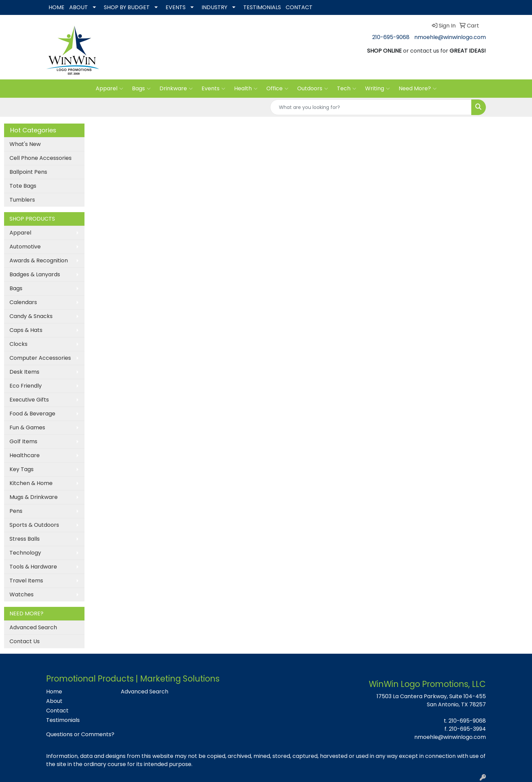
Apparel (109, 89)
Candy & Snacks (31, 316)
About (54, 701)
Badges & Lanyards (35, 274)
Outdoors (313, 89)
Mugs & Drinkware (34, 497)
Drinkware (176, 89)
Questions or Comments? (80, 734)
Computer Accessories (40, 358)
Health (246, 89)
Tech (347, 89)
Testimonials (63, 720)
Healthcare (25, 455)
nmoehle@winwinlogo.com (450, 37)
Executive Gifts (29, 400)
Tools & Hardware (33, 567)
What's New (25, 144)
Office (277, 89)
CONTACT (299, 7)
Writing (377, 89)
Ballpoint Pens (28, 172)
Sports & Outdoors (34, 525)
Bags (141, 89)
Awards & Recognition (39, 260)
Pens (16, 511)
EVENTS (176, 7)
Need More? (418, 89)
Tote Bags (23, 186)
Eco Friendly (26, 386)
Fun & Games (27, 427)
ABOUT (79, 7)
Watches (22, 594)
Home (54, 692)
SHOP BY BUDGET (127, 7)
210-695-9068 (391, 37)
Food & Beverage (32, 414)
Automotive (25, 247)
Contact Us (25, 641)
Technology (25, 553)
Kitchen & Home (31, 483)
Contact (57, 711)
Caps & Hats (26, 330)
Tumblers (22, 200)
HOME (56, 7)
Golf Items (23, 441)
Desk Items (24, 372)
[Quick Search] (371, 107)
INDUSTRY (214, 7)
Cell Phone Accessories (41, 158)
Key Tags (22, 469)
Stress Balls (25, 539)
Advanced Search (33, 627)
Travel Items (26, 581)
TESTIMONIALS (262, 7)
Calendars (23, 302)
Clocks (18, 344)
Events (213, 89)
